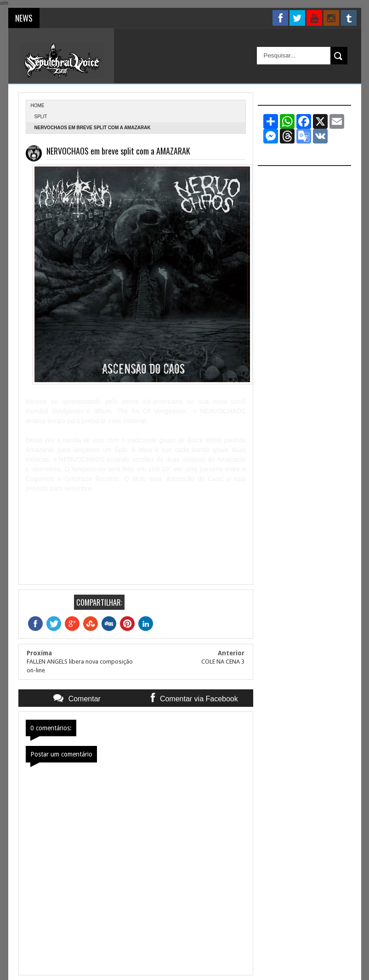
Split (41, 117)
